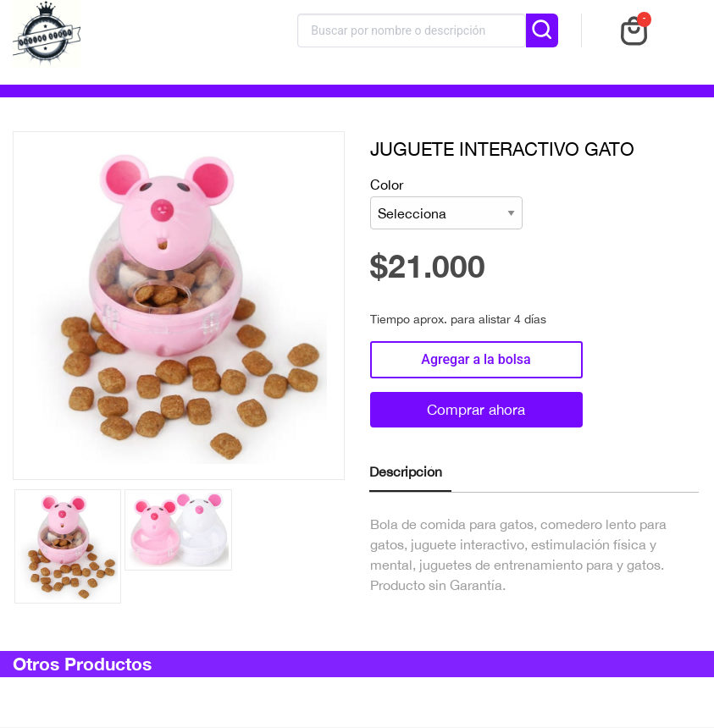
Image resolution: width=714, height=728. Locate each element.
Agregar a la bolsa (476, 359)
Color (447, 204)
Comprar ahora (476, 410)
